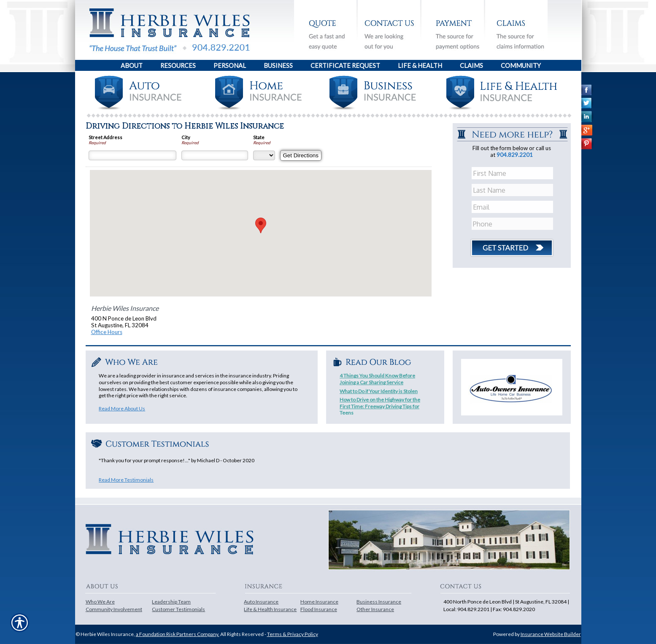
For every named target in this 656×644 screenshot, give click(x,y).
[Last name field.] (513, 190)
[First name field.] (513, 173)
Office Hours (107, 332)
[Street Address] (132, 155)
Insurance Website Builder (551, 634)
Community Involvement (114, 609)
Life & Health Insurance (270, 609)
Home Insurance (319, 602)
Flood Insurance (319, 609)
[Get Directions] (301, 155)
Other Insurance (375, 609)
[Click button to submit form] (512, 245)
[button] (261, 225)
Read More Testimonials (126, 480)
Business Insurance (379, 602)
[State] (264, 155)
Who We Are (100, 602)
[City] (215, 155)
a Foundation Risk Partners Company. (178, 634)
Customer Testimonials (178, 609)
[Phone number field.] (513, 224)
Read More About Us (122, 408)
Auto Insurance (261, 602)
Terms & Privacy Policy (293, 634)
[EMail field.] (513, 207)
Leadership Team (171, 602)
